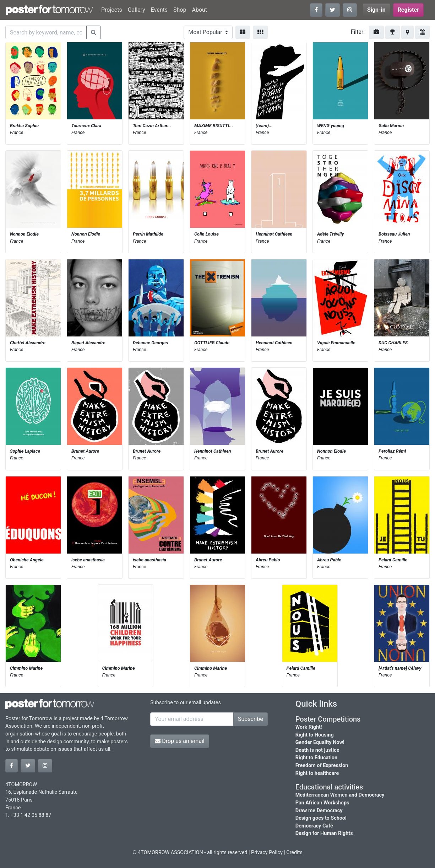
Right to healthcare (317, 773)
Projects (112, 10)
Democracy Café (314, 826)
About (199, 10)
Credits (294, 853)
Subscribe (251, 719)
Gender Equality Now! (320, 742)
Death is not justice (317, 750)
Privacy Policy (267, 853)
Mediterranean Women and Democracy (340, 795)
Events (159, 10)
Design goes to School (321, 818)
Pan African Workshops (322, 803)
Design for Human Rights (324, 833)
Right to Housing (315, 735)
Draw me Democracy (319, 811)
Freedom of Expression (322, 765)
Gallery (137, 10)
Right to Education (316, 758)
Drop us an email (180, 741)
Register (408, 10)
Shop (180, 10)
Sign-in (376, 10)
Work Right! (309, 727)
